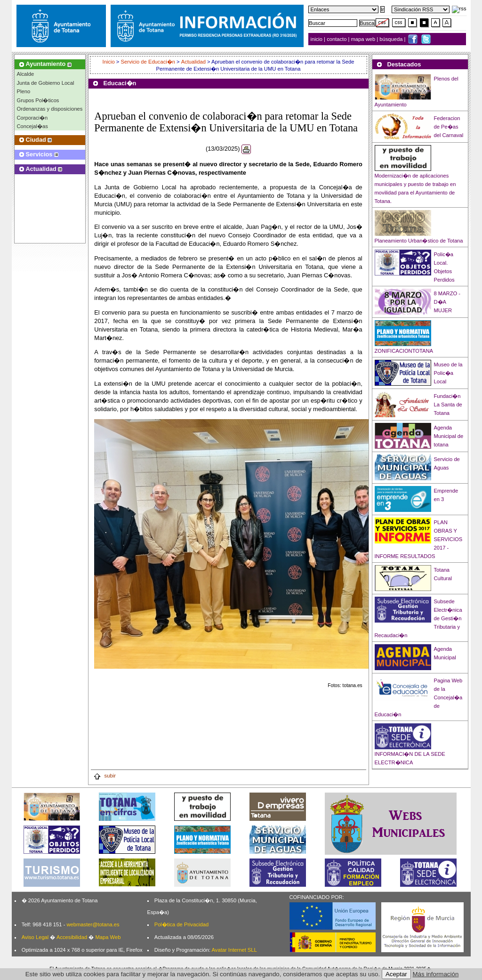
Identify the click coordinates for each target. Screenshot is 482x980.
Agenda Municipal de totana (449, 436)
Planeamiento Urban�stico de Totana (419, 241)
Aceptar (396, 974)
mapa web (364, 39)
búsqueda (392, 39)
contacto (337, 39)
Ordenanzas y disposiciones (50, 109)
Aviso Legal (35, 937)
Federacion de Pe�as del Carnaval (449, 127)
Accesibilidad (72, 937)
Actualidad (193, 62)
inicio (317, 39)
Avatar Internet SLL (234, 950)
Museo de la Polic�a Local (448, 373)
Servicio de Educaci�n (148, 62)
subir (104, 776)
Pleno (24, 91)
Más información (436, 974)
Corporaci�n (32, 118)
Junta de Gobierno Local (46, 83)
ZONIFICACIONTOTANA (404, 351)
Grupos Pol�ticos (38, 100)
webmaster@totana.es (93, 924)
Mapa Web (108, 937)
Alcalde (26, 74)
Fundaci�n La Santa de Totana (448, 405)
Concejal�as (32, 126)
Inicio (109, 62)
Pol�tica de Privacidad (181, 924)
